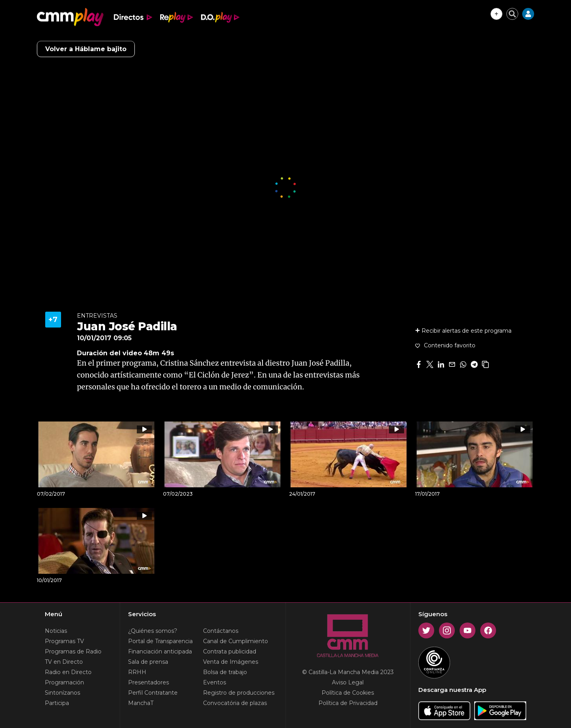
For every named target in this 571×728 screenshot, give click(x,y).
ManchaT (141, 703)
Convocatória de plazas (235, 703)
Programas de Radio (73, 651)
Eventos (215, 682)
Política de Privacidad (348, 703)
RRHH (137, 672)
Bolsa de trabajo (225, 672)
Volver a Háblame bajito (86, 49)
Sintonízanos (62, 693)
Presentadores (148, 682)
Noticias (56, 631)
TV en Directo (64, 662)
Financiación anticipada (160, 651)
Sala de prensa (148, 662)
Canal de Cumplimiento (236, 641)
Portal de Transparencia (160, 641)
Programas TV (64, 641)
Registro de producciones (239, 693)
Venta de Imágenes (231, 662)
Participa (57, 703)
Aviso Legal (348, 682)
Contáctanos (221, 631)
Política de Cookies (348, 693)
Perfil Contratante (153, 693)
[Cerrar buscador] (512, 14)
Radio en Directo (68, 672)
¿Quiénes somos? (153, 631)
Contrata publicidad (230, 651)
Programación (64, 682)
